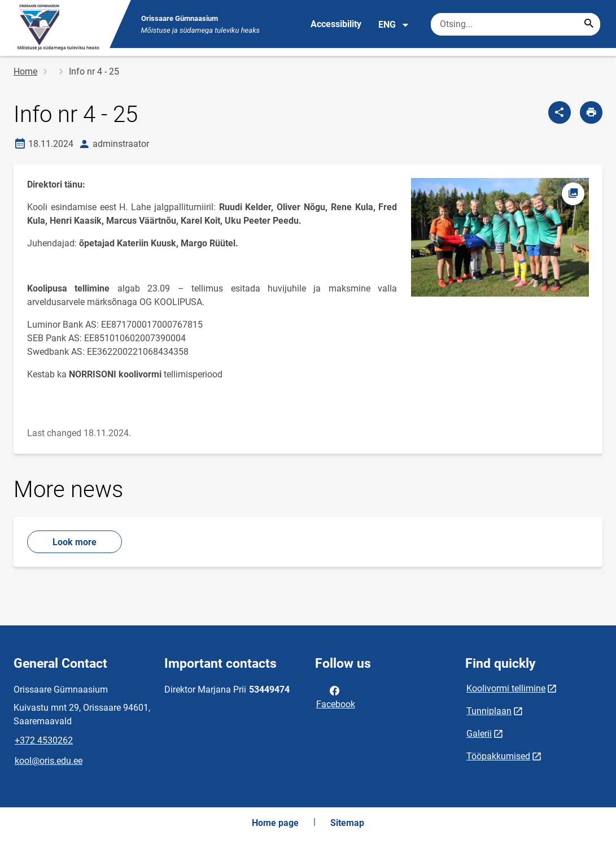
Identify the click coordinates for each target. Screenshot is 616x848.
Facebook (336, 697)
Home (25, 71)
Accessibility (336, 24)
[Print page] (591, 112)
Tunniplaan (489, 711)
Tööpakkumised (498, 756)
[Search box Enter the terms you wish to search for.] (515, 24)
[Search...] (589, 24)
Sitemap (347, 823)
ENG (394, 25)
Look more (75, 542)
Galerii (479, 734)
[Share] (560, 112)
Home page (275, 823)
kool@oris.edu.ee (49, 761)
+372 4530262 (44, 740)
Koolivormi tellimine (506, 688)
